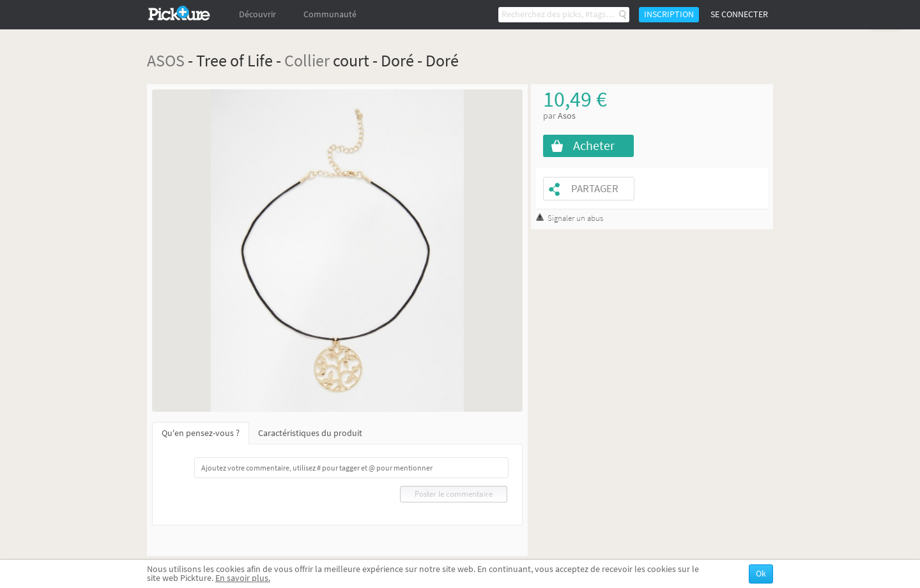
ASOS (166, 60)
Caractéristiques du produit (310, 433)
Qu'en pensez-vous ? (201, 433)
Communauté (330, 14)
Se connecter (739, 14)
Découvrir (257, 14)
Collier (307, 60)
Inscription (669, 14)
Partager (595, 189)
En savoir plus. (243, 578)
